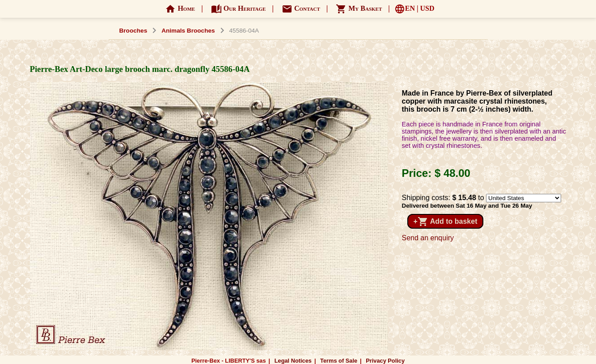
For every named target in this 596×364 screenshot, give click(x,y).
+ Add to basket (446, 222)
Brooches (133, 31)
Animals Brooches (188, 31)
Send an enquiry (428, 238)
